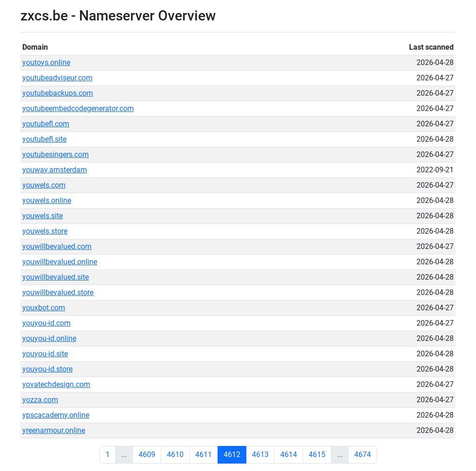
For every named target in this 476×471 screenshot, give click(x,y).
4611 (204, 455)
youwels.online (47, 200)
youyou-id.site (45, 354)
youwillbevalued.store (58, 292)
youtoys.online (46, 62)
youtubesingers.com (56, 154)
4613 (260, 455)
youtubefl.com (46, 124)
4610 (175, 455)
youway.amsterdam (55, 170)
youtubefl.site (44, 139)
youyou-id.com (46, 323)
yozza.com (40, 400)
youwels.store (45, 231)
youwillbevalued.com (57, 246)
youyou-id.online (49, 338)
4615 (317, 455)
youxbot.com (44, 308)
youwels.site (43, 216)
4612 (232, 455)
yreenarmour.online (54, 430)
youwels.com (44, 185)
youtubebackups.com (58, 93)
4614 (289, 455)
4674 (363, 455)
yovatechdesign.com (56, 384)
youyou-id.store (47, 369)
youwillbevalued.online (60, 262)
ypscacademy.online (56, 415)
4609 (147, 455)
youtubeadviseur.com (57, 78)
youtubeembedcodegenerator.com (78, 108)
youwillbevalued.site (56, 277)
